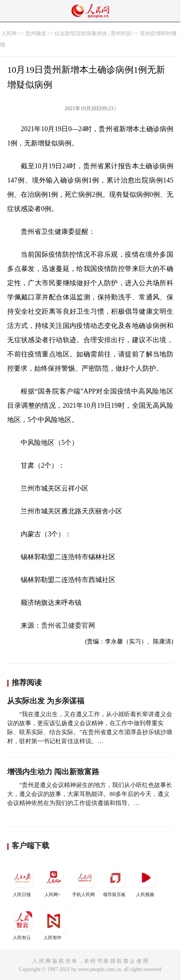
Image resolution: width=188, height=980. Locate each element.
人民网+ (53, 881)
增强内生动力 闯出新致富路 (53, 772)
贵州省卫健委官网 (68, 625)
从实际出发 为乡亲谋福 (46, 701)
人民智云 (23, 924)
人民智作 (53, 924)
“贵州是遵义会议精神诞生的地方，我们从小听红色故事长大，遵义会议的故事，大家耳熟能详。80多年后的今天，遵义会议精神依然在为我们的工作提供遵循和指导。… (90, 794)
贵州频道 (36, 34)
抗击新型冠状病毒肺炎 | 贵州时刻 (93, 34)
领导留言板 (115, 881)
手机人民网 (84, 881)
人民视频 (146, 881)
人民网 (9, 34)
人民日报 (23, 881)
